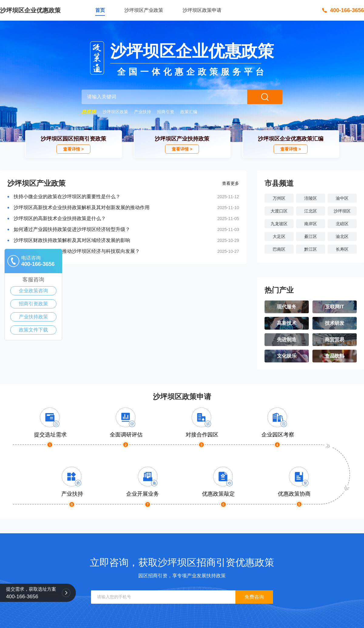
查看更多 (231, 183)
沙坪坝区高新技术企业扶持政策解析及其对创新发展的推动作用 (82, 207)
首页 (100, 10)
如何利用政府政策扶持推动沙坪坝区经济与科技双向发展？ (77, 251)
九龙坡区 (279, 224)
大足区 (279, 236)
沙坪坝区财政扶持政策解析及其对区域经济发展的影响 (72, 240)
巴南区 (279, 249)
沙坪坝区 (342, 211)
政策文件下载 (33, 330)
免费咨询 (254, 597)
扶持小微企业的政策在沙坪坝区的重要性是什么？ (67, 197)
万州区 (279, 198)
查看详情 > (73, 149)
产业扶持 (143, 112)
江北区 (311, 211)
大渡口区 (279, 211)
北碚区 (342, 224)
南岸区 (311, 224)
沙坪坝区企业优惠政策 (30, 10)
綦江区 (311, 236)
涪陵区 (311, 198)
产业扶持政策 (33, 317)
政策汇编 (189, 112)
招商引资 (166, 112)
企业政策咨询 (33, 291)
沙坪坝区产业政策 (144, 10)
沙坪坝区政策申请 (202, 10)
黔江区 (311, 249)
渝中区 (342, 198)
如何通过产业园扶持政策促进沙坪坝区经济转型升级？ (72, 229)
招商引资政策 (33, 304)
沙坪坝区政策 (115, 112)
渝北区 (342, 236)
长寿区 (342, 249)
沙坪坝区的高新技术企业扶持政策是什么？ (60, 218)
